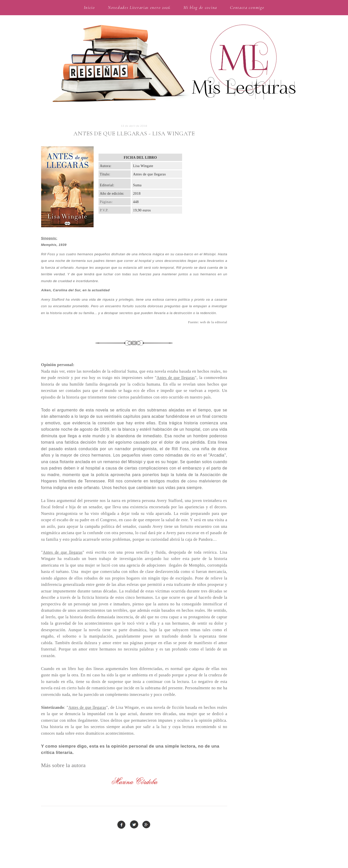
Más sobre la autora (63, 765)
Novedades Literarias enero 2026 (139, 7)
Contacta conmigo (247, 7)
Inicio (89, 7)
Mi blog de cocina (200, 7)
